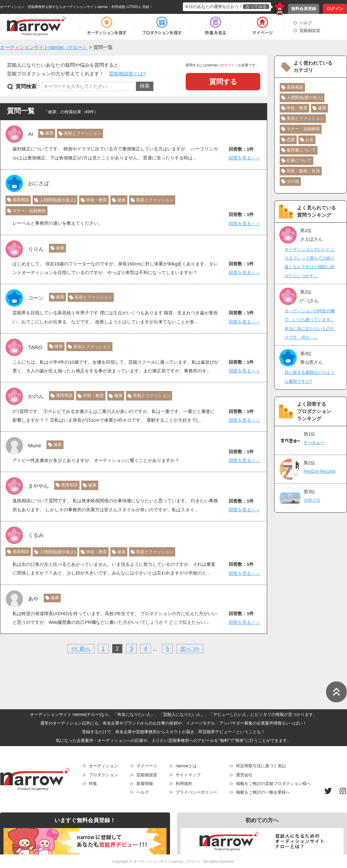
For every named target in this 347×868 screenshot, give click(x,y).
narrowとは (186, 766)
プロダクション (103, 775)
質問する (223, 82)
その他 (293, 181)
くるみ (36, 535)
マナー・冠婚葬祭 (29, 211)
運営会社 (244, 775)
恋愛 (291, 140)
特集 (93, 784)
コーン (36, 298)
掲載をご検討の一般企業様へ (263, 792)
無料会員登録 (304, 9)
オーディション (103, 766)
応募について (299, 160)
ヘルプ (306, 23)
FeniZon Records (320, 471)
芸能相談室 (310, 31)
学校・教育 (96, 200)
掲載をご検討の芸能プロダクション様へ (273, 784)
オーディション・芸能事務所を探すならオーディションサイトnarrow (54, 7)
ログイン (335, 9)
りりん (36, 249)
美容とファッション (83, 133)
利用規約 (184, 784)
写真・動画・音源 (303, 171)
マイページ (147, 766)
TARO (35, 347)
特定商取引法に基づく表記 (261, 766)
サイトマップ (188, 775)
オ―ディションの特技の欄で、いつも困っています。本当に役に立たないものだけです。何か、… (310, 324)
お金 (310, 140)
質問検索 (26, 86)
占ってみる (256, 7)
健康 (49, 133)
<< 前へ (81, 649)
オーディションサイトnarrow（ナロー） (168, 861)
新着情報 (145, 784)
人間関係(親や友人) (58, 200)
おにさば (39, 183)
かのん (36, 396)
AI (31, 134)
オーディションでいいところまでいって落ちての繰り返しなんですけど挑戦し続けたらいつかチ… (310, 263)
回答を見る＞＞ (244, 158)
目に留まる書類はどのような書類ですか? (310, 377)
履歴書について (301, 150)
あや (33, 599)
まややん (39, 486)
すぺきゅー (314, 443)
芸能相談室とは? (127, 74)
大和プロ (312, 500)
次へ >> (190, 649)
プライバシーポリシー (196, 792)
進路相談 (21, 200)
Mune (35, 445)
